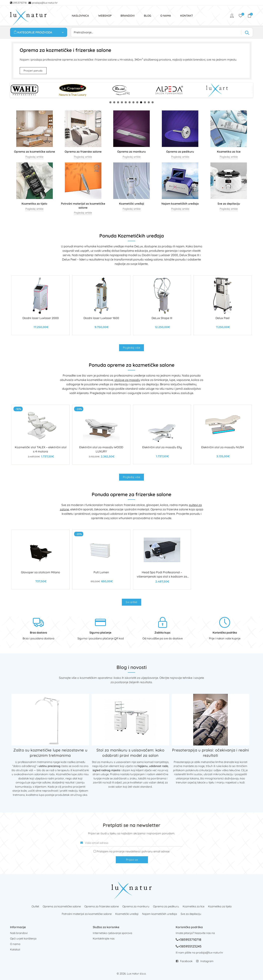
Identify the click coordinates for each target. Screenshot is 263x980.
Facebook (186, 961)
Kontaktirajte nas (104, 938)
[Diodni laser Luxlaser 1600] (101, 305)
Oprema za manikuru (136, 906)
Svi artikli (131, 602)
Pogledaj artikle (34, 157)
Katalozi (15, 949)
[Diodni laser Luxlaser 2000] (41, 305)
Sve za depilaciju (191, 914)
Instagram (207, 961)
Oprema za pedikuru (166, 906)
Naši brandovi (19, 933)
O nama (15, 944)
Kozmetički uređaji (127, 914)
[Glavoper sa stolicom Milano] (41, 560)
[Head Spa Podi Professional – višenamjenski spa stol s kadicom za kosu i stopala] (162, 560)
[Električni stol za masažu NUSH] (223, 435)
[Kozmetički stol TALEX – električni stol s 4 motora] (41, 435)
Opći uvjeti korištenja (23, 938)
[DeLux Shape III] (162, 305)
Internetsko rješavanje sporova (112, 933)
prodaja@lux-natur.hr (45, 3)
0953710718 (20, 3)
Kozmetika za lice (194, 906)
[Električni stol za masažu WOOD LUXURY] (101, 435)
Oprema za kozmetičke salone (62, 906)
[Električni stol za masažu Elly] (162, 435)
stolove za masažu (127, 380)
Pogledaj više (131, 348)
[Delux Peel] (223, 305)
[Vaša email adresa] (131, 843)
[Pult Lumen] (101, 560)
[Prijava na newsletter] (95, 851)
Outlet (35, 906)
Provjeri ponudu (33, 71)
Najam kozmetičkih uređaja (160, 914)
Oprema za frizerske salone (102, 906)
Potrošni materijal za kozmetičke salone (87, 914)
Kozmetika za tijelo (220, 906)
